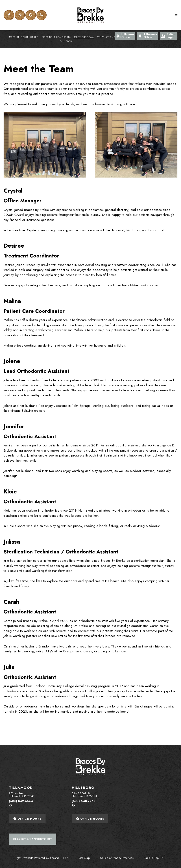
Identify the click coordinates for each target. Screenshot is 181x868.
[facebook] (9, 15)
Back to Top (154, 858)
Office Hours (27, 819)
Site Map (84, 858)
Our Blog (66, 41)
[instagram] (20, 15)
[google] (31, 15)
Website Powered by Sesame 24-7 (43, 858)
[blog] (42, 15)
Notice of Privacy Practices (117, 858)
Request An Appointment (33, 839)
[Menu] (176, 15)
